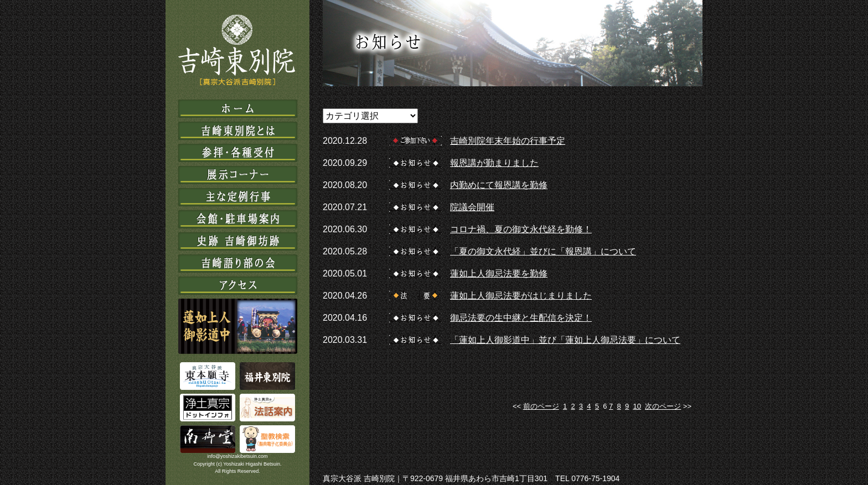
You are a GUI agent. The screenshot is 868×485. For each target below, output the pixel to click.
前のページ (541, 406)
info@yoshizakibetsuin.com (237, 456)
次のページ (663, 406)
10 (637, 406)
